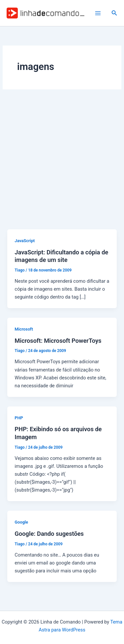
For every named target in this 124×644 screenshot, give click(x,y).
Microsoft (24, 329)
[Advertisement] (62, 164)
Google (21, 522)
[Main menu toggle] (98, 13)
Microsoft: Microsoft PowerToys (58, 341)
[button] (114, 13)
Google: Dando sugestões (49, 534)
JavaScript (25, 241)
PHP (19, 418)
